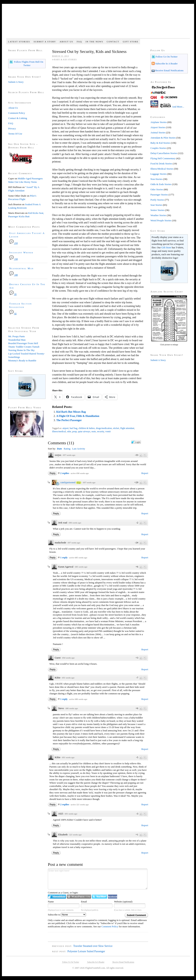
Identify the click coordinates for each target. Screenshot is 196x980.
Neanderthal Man (21, 268)
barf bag (73, 428)
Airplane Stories (159, 122)
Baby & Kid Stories (65, 59)
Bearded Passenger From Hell (23, 343)
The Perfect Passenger (69, 420)
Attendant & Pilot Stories (163, 138)
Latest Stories (19, 42)
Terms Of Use (15, 134)
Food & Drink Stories (161, 164)
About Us (66, 42)
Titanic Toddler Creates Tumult (24, 347)
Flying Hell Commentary (163, 158)
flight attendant (127, 428)
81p (79, 483)
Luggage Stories (159, 174)
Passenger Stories (159, 195)
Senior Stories (157, 210)
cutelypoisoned (68, 482)
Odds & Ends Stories (161, 184)
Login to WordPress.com (79, 897)
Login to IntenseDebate (57, 897)
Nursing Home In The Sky (21, 350)
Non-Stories (156, 179)
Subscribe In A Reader (166, 64)
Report (145, 473)
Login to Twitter (100, 897)
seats (94, 431)
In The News (94, 42)
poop (74, 431)
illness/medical (59, 431)
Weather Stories (158, 215)
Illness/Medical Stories (162, 169)
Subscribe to (67, 915)
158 (13, 259)
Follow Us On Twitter (166, 57)
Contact (113, 42)
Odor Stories (157, 189)
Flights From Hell (98, 23)
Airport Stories (158, 127)
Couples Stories (158, 148)
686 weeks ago (72, 708)
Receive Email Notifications (169, 70)
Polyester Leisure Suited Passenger (86, 951)
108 (13, 275)
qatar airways (84, 431)
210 (13, 243)
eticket (116, 428)
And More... (178, 107)
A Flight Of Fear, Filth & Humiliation (78, 416)
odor (69, 431)
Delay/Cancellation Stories (164, 153)
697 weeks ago (69, 455)
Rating (67, 449)
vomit (108, 431)
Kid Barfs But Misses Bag (71, 412)
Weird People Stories (161, 220)
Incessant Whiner (21, 252)
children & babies (87, 428)
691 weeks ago (68, 678)
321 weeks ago (76, 835)
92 (13, 314)
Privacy (12, 128)
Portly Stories (157, 200)
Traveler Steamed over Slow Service (93, 946)
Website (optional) (123, 902)
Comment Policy (110, 926)
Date (60, 449)
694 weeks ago (68, 658)
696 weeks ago (75, 523)
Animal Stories (158, 132)
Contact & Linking (18, 118)
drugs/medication (104, 428)
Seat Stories (156, 205)
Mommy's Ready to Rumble (22, 360)
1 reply (64, 557)
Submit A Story (45, 42)
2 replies (65, 473)
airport (65, 428)
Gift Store (131, 42)
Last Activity (79, 449)
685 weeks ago (81, 567)
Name (51, 902)
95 (13, 294)
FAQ (79, 42)
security (101, 431)
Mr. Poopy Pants (16, 336)
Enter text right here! (98, 879)
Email (84, 902)
